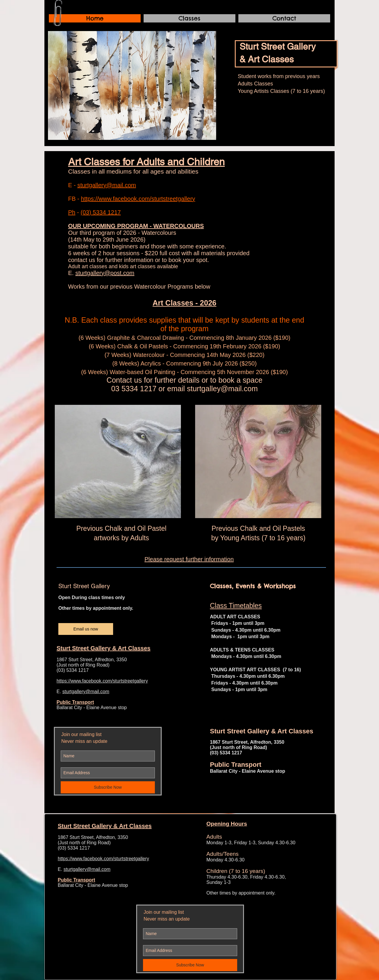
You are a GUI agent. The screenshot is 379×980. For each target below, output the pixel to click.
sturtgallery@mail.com (107, 185)
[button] (132, 85)
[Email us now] (86, 629)
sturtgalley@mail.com (222, 389)
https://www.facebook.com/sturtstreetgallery (138, 199)
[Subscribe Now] (108, 787)
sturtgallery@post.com (105, 273)
